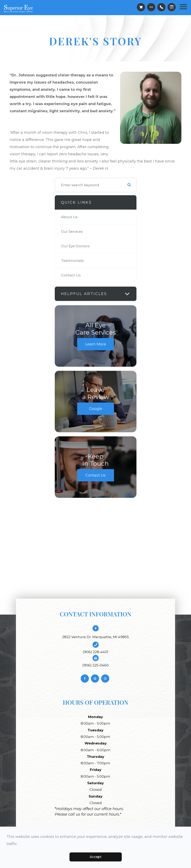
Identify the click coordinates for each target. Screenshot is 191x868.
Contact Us (71, 275)
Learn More (96, 344)
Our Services (72, 231)
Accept (96, 857)
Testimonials (72, 261)
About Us (69, 217)
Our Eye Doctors (75, 246)
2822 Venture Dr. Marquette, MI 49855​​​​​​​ (95, 637)
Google (96, 409)
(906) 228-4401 (95, 652)
